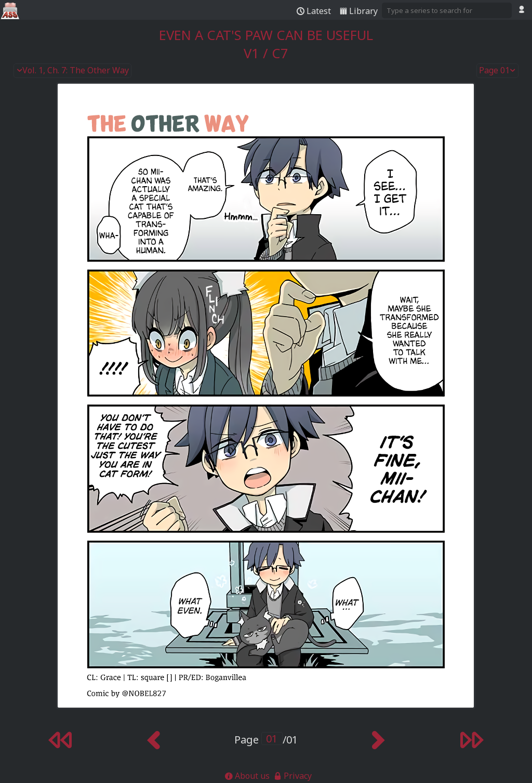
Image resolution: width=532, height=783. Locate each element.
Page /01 (266, 740)
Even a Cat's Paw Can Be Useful (266, 35)
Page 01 (498, 71)
